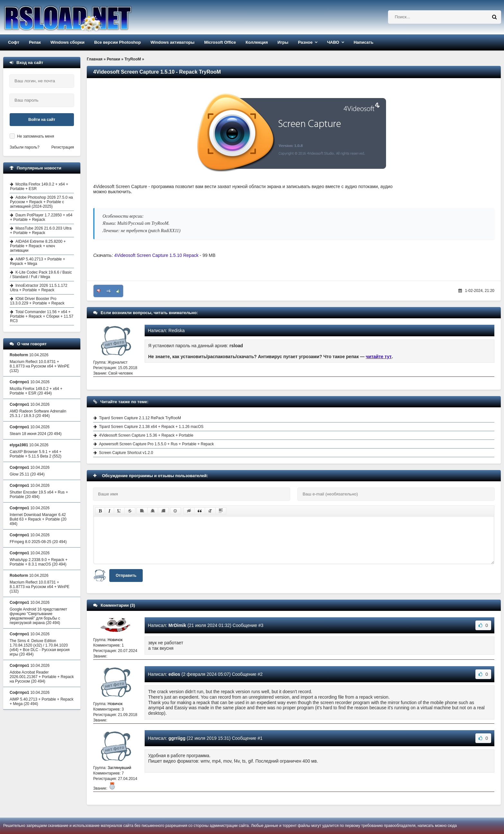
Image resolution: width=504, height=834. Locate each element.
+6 (108, 291)
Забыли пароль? (25, 147)
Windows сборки (67, 42)
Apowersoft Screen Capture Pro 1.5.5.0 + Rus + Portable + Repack (156, 444)
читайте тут (379, 357)
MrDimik (177, 625)
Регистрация (63, 147)
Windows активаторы (172, 42)
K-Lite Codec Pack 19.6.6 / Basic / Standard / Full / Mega (41, 275)
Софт (14, 42)
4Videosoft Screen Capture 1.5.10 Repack (156, 255)
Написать (363, 42)
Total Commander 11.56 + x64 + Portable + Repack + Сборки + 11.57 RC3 (42, 316)
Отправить (126, 576)
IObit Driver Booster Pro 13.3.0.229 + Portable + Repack (37, 301)
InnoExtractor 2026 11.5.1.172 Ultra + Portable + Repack (39, 288)
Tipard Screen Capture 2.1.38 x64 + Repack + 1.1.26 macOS (151, 427)
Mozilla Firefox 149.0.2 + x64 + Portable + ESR (39, 186)
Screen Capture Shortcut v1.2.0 (126, 453)
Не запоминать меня (36, 136)
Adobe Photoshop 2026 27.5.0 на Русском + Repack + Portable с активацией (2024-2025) (41, 202)
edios (174, 674)
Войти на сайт (42, 120)
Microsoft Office (220, 42)
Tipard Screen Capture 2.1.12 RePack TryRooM (140, 418)
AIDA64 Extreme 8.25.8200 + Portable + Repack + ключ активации (38, 246)
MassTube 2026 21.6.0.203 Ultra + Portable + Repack (41, 231)
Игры (283, 42)
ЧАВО (333, 42)
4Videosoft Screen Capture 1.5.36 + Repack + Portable (146, 435)
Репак (35, 42)
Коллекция (257, 42)
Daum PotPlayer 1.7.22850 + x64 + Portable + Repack (41, 217)
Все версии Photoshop (117, 42)
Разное (305, 42)
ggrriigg (177, 738)
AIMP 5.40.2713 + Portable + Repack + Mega (38, 261)
